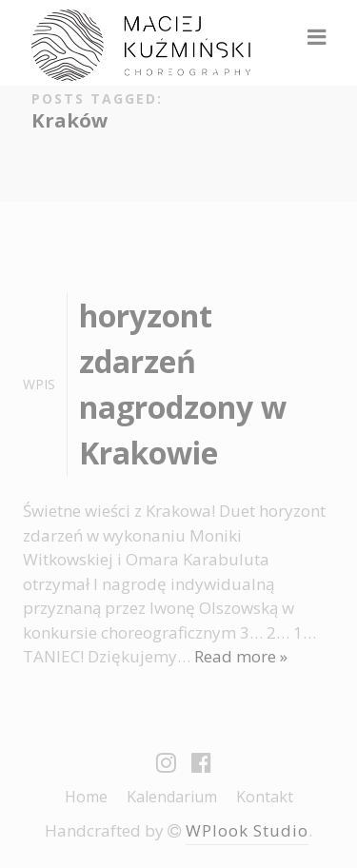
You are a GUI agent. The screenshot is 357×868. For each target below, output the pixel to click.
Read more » (241, 656)
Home (86, 797)
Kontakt (265, 797)
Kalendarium (172, 797)
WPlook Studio (247, 830)
